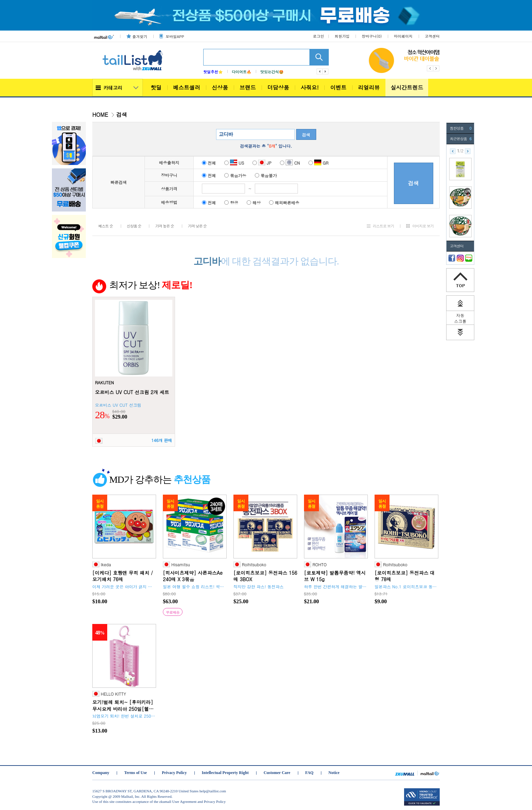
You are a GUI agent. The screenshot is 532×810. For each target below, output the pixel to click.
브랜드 (248, 87)
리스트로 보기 (384, 226)
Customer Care (277, 773)
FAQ (309, 773)
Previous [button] (430, 68)
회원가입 (342, 36)
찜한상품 (461, 128)
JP (262, 163)
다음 (326, 71)
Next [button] (436, 68)
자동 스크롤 (460, 318)
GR (318, 163)
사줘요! (310, 87)
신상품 (220, 87)
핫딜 (156, 87)
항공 (231, 202)
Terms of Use (136, 773)
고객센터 (432, 36)
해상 (254, 202)
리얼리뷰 (369, 87)
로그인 (318, 36)
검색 (306, 135)
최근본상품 (461, 139)
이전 (320, 71)
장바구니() (372, 36)
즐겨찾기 (140, 36)
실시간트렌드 (407, 87)
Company (101, 773)
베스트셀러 (187, 87)
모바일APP (175, 36)
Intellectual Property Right (225, 773)
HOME (100, 115)
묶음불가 (266, 175)
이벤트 (338, 87)
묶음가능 (235, 175)
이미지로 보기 (423, 226)
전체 (209, 163)
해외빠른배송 (284, 202)
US (234, 163)
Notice (334, 773)
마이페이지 (403, 36)
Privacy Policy (174, 773)
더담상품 (278, 87)
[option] (430, 60)
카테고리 (113, 88)
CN (290, 163)
